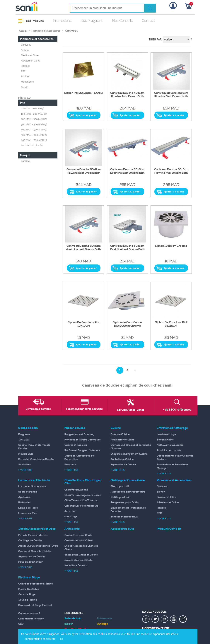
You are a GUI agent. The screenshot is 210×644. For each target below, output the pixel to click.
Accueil (23, 31)
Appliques (24, 497)
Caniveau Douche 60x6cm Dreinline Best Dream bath (127, 171)
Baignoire (24, 434)
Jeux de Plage (27, 595)
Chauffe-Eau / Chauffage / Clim (83, 482)
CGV (21, 624)
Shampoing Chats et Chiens (81, 555)
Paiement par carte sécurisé (85, 409)
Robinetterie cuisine (123, 440)
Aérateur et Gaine (31, 61)
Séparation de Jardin (31, 557)
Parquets (70, 465)
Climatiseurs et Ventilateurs (81, 506)
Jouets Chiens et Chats (78, 560)
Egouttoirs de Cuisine (123, 465)
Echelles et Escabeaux (124, 517)
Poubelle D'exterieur (30, 562)
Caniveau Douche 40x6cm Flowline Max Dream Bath (127, 95)
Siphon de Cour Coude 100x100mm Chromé (127, 324)
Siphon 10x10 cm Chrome (171, 246)
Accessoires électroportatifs (128, 492)
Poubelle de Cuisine (122, 459)
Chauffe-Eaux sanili (76, 490)
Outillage (102, 624)
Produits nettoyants (169, 450)
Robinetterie (105, 619)
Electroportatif (120, 486)
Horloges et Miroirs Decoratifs (83, 440)
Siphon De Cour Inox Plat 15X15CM (171, 324)
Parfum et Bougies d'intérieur (82, 450)
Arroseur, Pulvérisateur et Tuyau (38, 546)
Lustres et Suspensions (32, 486)
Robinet (25, 76)
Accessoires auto (122, 529)
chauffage (71, 517)
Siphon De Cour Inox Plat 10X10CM (84, 324)
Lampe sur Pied (28, 513)
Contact (148, 21)
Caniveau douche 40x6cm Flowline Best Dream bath (171, 95)
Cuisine (116, 428)
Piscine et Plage (29, 578)
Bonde (25, 87)
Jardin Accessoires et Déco (37, 529)
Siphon (25, 50)
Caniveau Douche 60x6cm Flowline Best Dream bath (84, 171)
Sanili (26, 161)
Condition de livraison (31, 619)
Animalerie (72, 529)
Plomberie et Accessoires (46, 31)
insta (183, 619)
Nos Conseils (122, 21)
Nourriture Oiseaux (76, 566)
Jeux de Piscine (28, 600)
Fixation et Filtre (30, 55)
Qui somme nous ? (29, 613)
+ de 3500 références (177, 410)
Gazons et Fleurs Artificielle (35, 551)
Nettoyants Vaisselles (170, 445)
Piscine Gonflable (29, 589)
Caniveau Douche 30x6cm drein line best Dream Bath (84, 248)
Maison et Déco (75, 428)
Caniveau (26, 45)
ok (62, 639)
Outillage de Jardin (30, 541)
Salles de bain (28, 428)
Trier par (155, 40)
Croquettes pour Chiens (79, 541)
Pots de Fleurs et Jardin (33, 535)
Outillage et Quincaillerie (128, 480)
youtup (174, 619)
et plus (32, 145)
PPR (23, 71)
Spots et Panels (28, 492)
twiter (155, 619)
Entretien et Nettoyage (172, 428)
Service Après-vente (131, 410)
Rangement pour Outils (125, 503)
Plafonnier (24, 503)
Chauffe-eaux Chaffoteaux (81, 500)
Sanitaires (25, 465)
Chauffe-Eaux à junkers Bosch (83, 495)
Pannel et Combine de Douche (36, 459)
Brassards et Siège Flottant (35, 605)
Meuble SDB (26, 454)
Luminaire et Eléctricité (34, 480)
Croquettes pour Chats (78, 535)
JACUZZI (24, 440)
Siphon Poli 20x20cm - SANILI (84, 93)
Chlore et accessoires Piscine (36, 584)
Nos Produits (31, 21)
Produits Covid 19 (169, 529)
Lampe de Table (28, 508)
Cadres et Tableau (76, 445)
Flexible (25, 66)
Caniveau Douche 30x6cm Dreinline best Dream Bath (127, 248)
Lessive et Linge (166, 434)
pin (165, 619)
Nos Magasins (92, 21)
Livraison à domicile (38, 409)
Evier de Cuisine (120, 434)
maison (69, 624)
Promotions (62, 21)
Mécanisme (27, 82)
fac (146, 619)
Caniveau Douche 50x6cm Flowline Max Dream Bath (171, 171)
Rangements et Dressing (79, 434)
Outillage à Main (120, 497)
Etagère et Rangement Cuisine (129, 454)
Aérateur (70, 511)
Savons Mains (165, 440)
